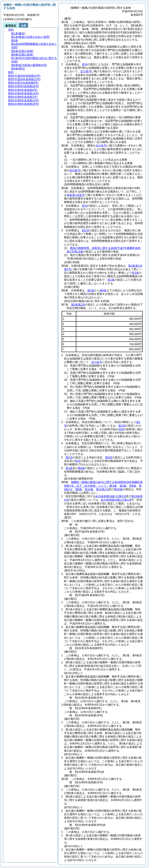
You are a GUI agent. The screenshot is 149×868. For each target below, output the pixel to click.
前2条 (135, 273)
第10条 (89, 489)
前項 (85, 64)
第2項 (69, 457)
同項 (121, 429)
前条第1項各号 (76, 195)
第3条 (69, 468)
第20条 (118, 489)
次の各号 (86, 71)
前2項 (85, 230)
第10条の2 (102, 489)
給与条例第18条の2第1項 (111, 496)
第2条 (91, 290)
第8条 (133, 486)
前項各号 (75, 170)
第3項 (109, 457)
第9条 (79, 489)
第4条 (103, 290)
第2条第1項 (78, 305)
